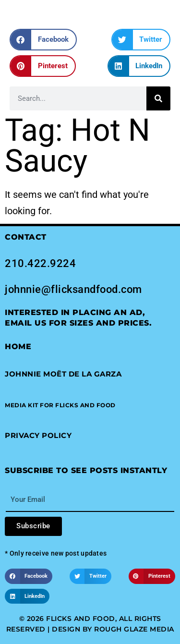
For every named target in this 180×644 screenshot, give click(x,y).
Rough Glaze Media (134, 629)
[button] (43, 40)
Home (18, 346)
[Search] (158, 98)
